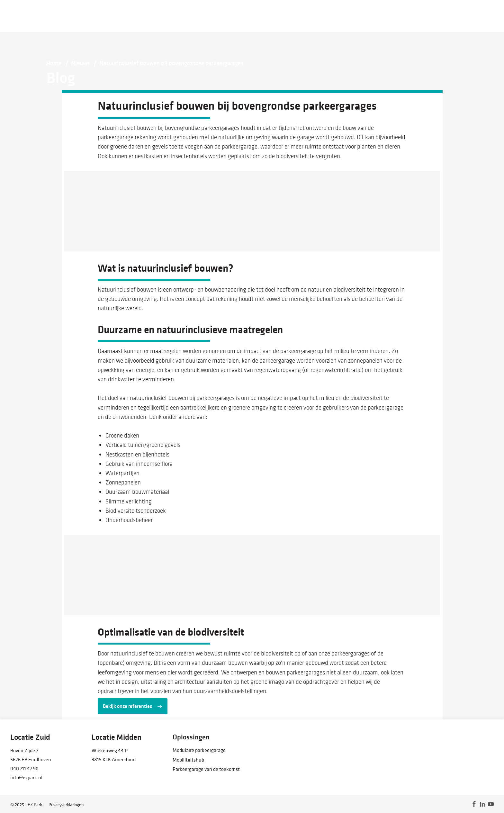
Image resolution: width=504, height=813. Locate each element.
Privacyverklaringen (66, 805)
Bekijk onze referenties (127, 706)
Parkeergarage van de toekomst (206, 769)
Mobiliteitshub (188, 760)
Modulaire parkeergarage (199, 750)
